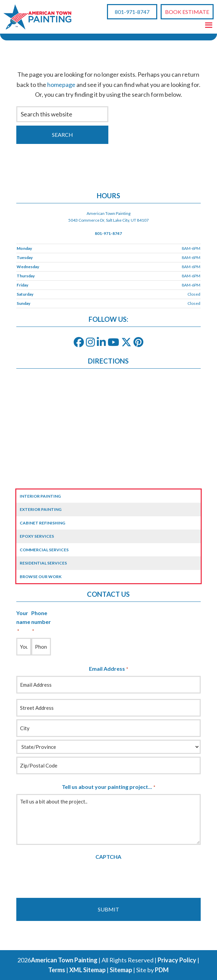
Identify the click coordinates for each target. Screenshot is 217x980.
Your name (23, 622)
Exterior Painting (41, 509)
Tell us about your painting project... (108, 787)
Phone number (41, 622)
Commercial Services (44, 550)
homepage (61, 85)
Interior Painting (40, 496)
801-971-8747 (132, 12)
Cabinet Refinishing (42, 523)
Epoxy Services (37, 536)
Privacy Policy (177, 960)
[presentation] (68, 877)
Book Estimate (187, 12)
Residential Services (43, 563)
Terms (57, 970)
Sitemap (121, 970)
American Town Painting (64, 960)
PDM (162, 970)
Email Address (108, 669)
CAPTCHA (108, 857)
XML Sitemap (87, 970)
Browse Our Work (41, 577)
